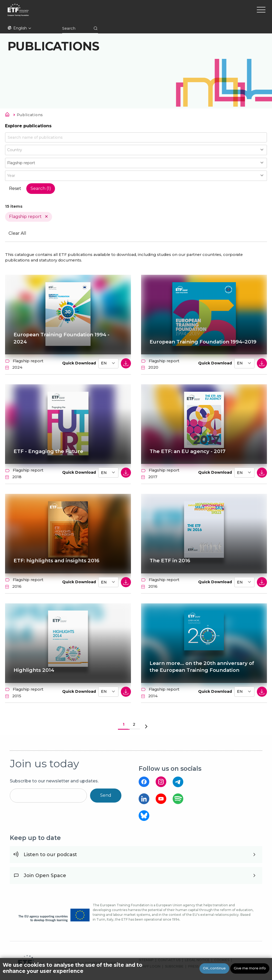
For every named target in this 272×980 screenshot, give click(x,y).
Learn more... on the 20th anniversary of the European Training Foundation (203, 667)
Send (106, 796)
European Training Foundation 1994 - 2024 (63, 338)
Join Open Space (45, 876)
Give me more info (250, 968)
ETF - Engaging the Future (48, 451)
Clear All (18, 234)
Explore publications (28, 126)
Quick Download (79, 363)
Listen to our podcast (50, 855)
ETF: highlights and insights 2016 (57, 561)
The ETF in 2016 (170, 561)
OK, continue (214, 968)
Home (9, 115)
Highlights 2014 (34, 670)
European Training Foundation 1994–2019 (198, 338)
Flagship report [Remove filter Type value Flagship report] (25, 217)
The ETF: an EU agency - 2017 (188, 451)
